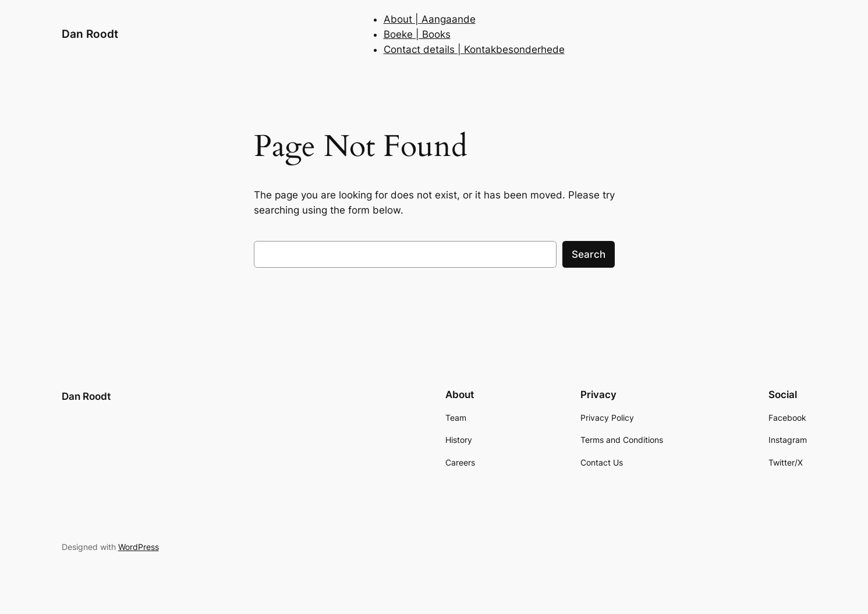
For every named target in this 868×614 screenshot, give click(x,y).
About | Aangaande (430, 19)
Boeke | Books (417, 34)
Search (589, 254)
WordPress (139, 547)
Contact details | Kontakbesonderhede (474, 49)
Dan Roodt (90, 34)
